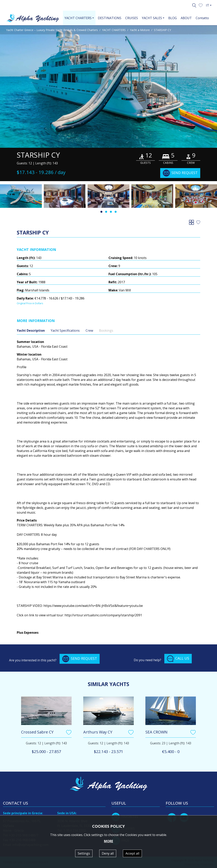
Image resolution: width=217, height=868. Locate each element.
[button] (201, 5)
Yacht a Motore (140, 30)
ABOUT (186, 18)
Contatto (202, 18)
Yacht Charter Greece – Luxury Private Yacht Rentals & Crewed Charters (52, 30)
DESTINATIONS (110, 18)
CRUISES (132, 18)
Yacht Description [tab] (31, 330)
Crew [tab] (89, 330)
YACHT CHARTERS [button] (78, 18)
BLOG (173, 18)
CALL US (178, 659)
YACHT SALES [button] (152, 18)
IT (208, 5)
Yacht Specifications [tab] (65, 330)
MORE (108, 841)
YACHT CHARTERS (114, 30)
